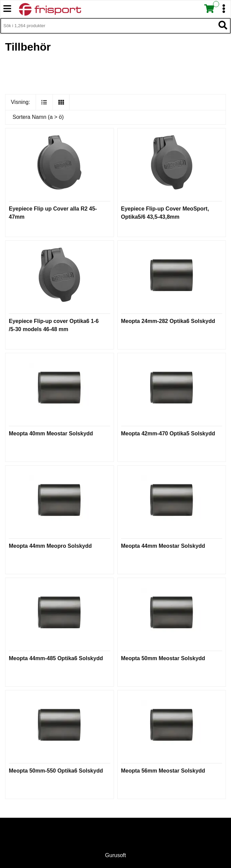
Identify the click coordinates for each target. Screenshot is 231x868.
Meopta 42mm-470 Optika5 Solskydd (168, 433)
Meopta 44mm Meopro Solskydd (50, 546)
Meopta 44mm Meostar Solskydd (163, 546)
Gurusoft (116, 855)
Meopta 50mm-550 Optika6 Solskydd (56, 771)
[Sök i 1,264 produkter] (108, 26)
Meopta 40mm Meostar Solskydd (51, 433)
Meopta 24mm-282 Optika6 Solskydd (168, 321)
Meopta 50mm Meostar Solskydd (163, 658)
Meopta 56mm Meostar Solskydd (163, 771)
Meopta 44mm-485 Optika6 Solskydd (56, 658)
